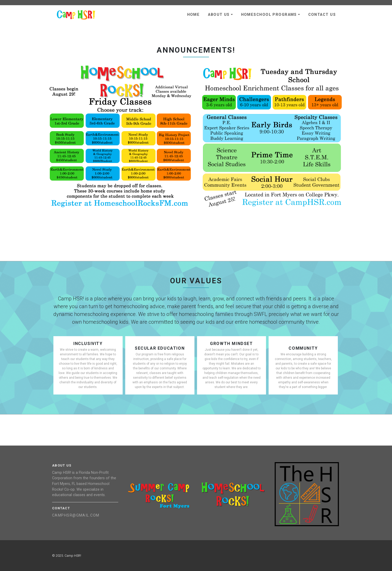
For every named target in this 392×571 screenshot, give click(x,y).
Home (194, 15)
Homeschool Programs (269, 15)
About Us (219, 15)
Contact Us (322, 15)
